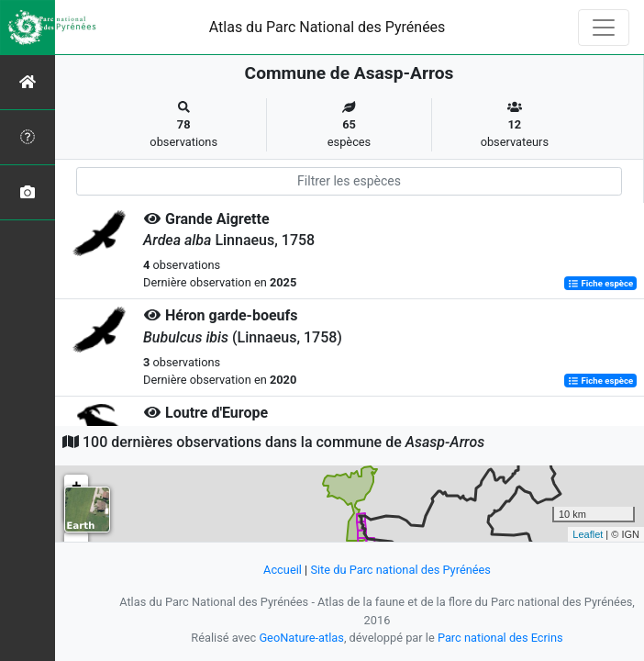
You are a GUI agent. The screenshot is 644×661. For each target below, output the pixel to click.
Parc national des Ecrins (500, 638)
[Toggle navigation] (604, 28)
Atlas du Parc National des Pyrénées (328, 27)
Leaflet (588, 534)
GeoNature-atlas (301, 638)
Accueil (283, 570)
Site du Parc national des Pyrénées (400, 570)
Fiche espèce (600, 283)
